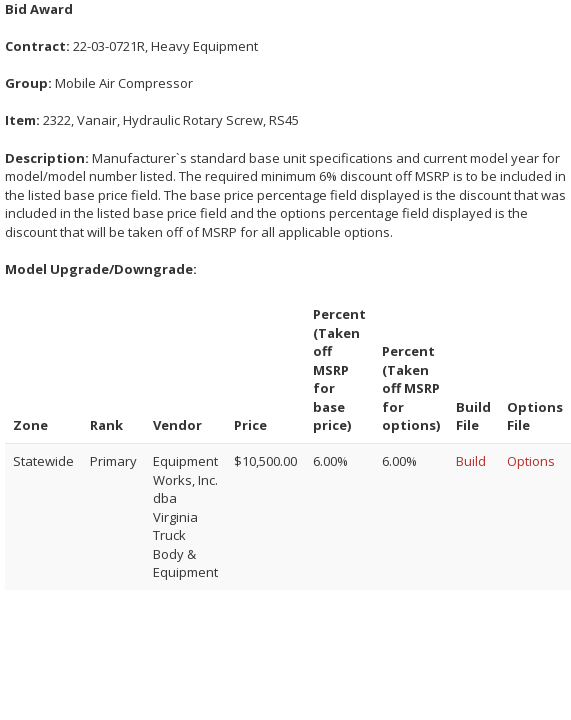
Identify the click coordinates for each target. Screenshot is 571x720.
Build (471, 461)
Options (531, 461)
